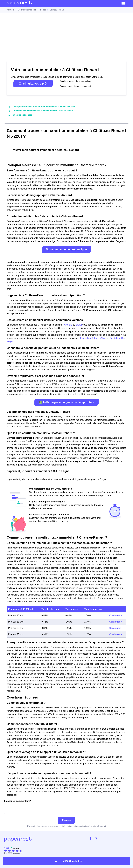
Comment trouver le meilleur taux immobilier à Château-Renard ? (43, 111)
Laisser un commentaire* (66, 807)
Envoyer (66, 820)
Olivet (103, 338)
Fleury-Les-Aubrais (90, 338)
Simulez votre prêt (33, 84)
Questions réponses (22, 115)
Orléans (68, 325)
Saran (79, 325)
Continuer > (116, 615)
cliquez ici (101, 826)
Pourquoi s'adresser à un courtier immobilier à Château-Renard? (43, 107)
